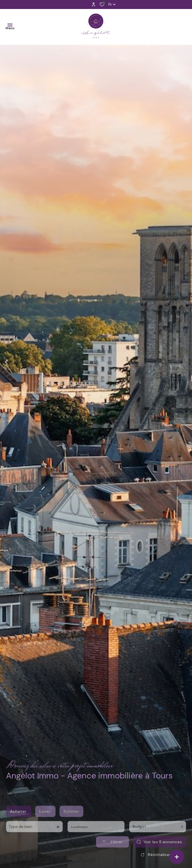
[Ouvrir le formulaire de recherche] (112, 852)
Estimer (71, 821)
